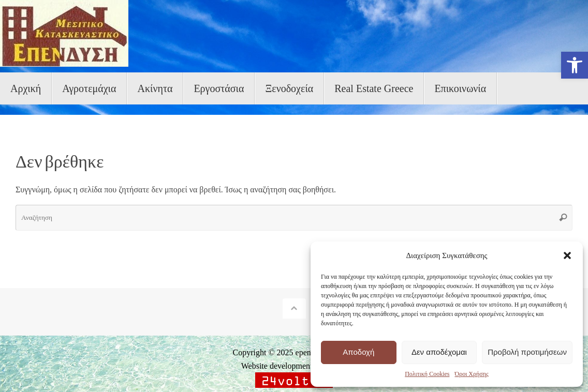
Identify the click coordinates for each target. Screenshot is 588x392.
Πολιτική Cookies (427, 374)
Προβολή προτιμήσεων (527, 352)
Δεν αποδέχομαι (439, 352)
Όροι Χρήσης (471, 374)
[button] (575, 65)
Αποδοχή (358, 352)
